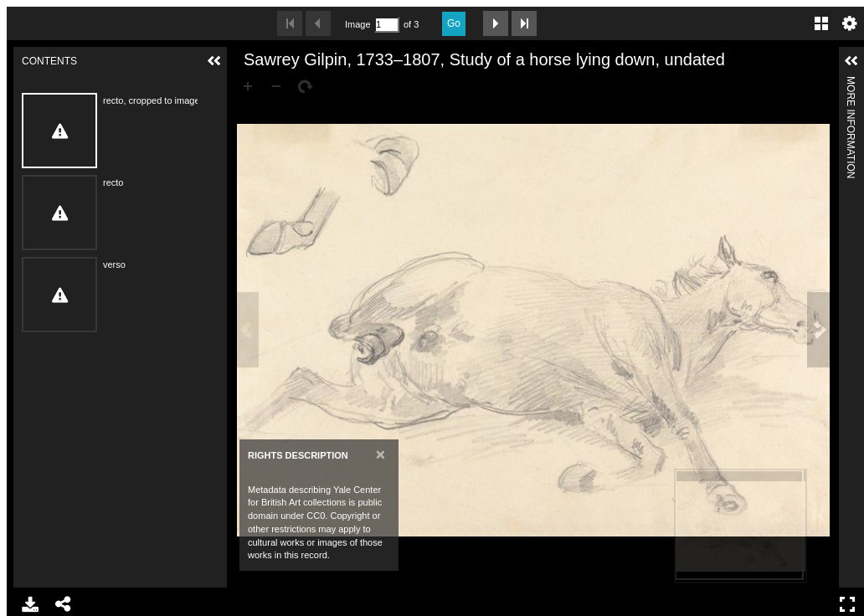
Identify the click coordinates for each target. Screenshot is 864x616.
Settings (850, 23)
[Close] (381, 454)
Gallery (821, 23)
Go (454, 23)
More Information (851, 83)
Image (357, 24)
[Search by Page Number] (387, 25)
